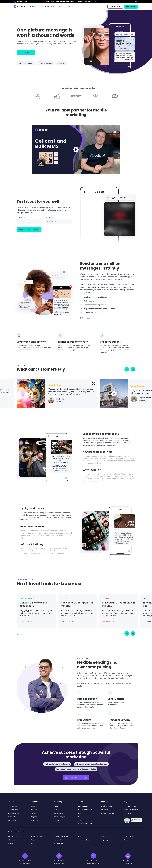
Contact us (81, 820)
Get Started (131, 6)
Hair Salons (11, 840)
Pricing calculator (13, 813)
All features (35, 820)
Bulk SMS (34, 806)
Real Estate (105, 836)
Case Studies (59, 813)
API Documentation (84, 823)
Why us (57, 810)
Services (80, 836)
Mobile (48, 217)
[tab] (108, 439)
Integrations (12, 820)
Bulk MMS (34, 810)
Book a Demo (115, 7)
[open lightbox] (76, 150)
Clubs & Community (61, 836)
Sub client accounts (108, 813)
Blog (79, 817)
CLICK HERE (101, 1)
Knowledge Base (83, 806)
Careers (57, 820)
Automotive (58, 840)
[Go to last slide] (127, 369)
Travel (33, 840)
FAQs (79, 813)
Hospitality (104, 840)
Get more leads (13, 806)
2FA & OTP (34, 813)
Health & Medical (83, 840)
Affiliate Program (60, 817)
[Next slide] (133, 369)
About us (57, 806)
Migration (61, 7)
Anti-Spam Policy (130, 806)
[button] (35, 7)
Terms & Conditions (131, 810)
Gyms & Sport (12, 836)
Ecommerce (128, 836)
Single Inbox (35, 817)
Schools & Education (38, 836)
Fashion (10, 844)
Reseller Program (107, 806)
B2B (32, 844)
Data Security (129, 813)
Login (136, 2)
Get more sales (13, 810)
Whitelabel (104, 810)
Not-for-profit (59, 844)
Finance (127, 840)
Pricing (70, 7)
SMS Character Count (85, 810)
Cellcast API (12, 817)
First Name (21, 217)
